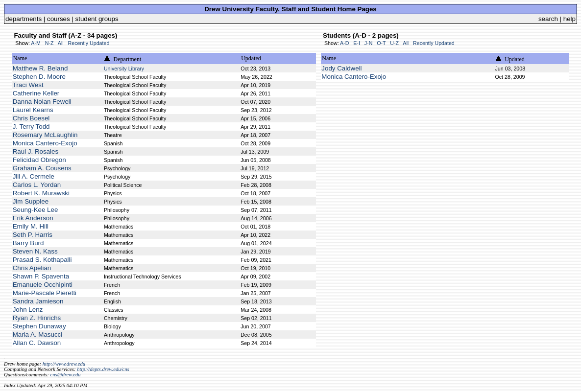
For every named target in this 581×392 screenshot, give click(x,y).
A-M (36, 43)
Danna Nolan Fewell (42, 102)
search (548, 19)
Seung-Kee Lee (36, 210)
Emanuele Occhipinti (43, 285)
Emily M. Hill (31, 226)
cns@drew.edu (65, 375)
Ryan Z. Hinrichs (37, 318)
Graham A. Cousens (42, 168)
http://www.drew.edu (64, 364)
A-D (344, 43)
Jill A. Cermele (34, 176)
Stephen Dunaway (39, 326)
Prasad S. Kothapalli (42, 260)
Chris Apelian (32, 268)
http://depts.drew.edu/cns (103, 369)
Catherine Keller (36, 93)
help (569, 19)
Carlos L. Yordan (37, 185)
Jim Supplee (31, 201)
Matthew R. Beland (40, 68)
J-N (369, 43)
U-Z (394, 43)
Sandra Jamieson (38, 301)
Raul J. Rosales (36, 151)
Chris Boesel (31, 118)
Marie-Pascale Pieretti (45, 293)
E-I (357, 43)
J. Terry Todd (31, 127)
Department (128, 59)
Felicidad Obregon (39, 160)
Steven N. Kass (35, 251)
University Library (124, 69)
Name (20, 58)
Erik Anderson (33, 218)
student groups (97, 19)
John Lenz (28, 310)
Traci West (28, 85)
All (61, 43)
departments (24, 19)
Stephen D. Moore (39, 77)
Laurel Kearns (33, 110)
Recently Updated (89, 43)
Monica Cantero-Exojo (45, 143)
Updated (251, 58)
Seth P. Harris (33, 235)
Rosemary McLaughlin (45, 135)
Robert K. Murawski (41, 193)
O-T (381, 43)
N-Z (49, 43)
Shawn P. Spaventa (41, 276)
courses (59, 19)
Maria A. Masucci (37, 334)
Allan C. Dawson (37, 343)
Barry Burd (28, 243)
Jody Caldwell (341, 68)
